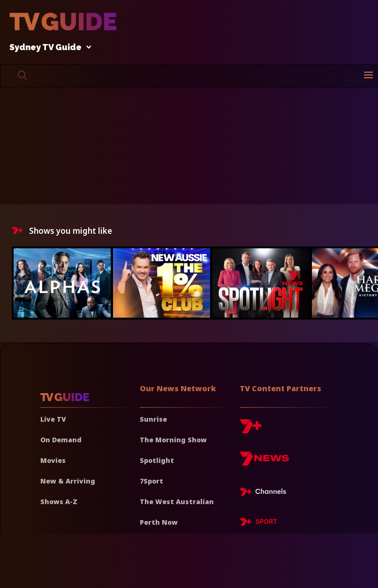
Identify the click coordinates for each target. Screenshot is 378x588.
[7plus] (250, 430)
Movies (53, 460)
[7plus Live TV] (265, 493)
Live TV (53, 419)
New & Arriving (68, 481)
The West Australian (177, 502)
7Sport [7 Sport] (151, 481)
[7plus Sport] (258, 523)
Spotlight (157, 460)
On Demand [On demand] (61, 440)
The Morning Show (173, 440)
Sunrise (153, 419)
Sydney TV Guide (48, 48)
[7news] (264, 462)
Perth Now (159, 522)
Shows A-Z (59, 502)
